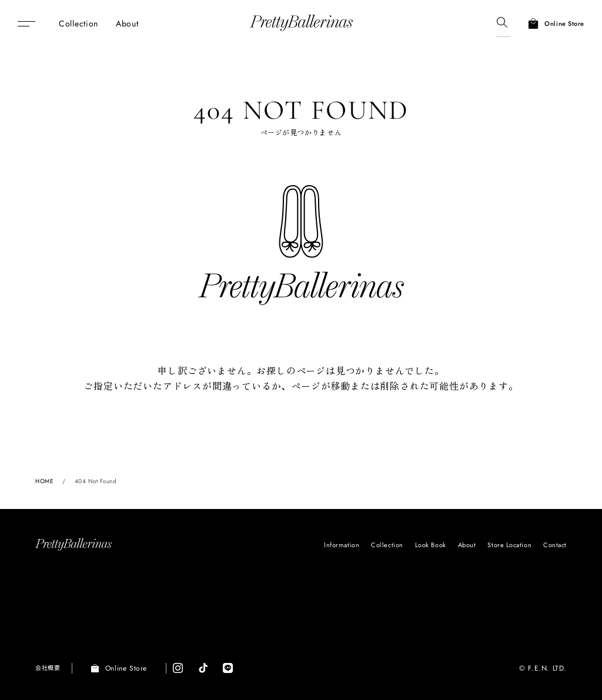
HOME (44, 481)
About (467, 545)
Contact (555, 545)
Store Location (509, 545)
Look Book (431, 545)
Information (342, 545)
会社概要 (48, 668)
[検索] (502, 24)
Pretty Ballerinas (301, 24)
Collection (387, 545)
